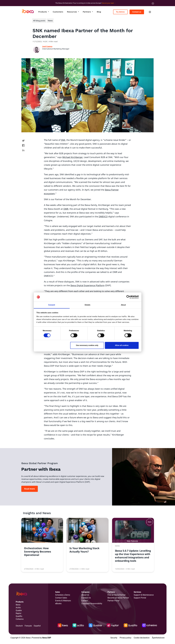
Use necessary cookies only (87, 345)
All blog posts (39, 21)
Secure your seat (108, 3)
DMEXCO (103, 217)
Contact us (137, 12)
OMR (66, 209)
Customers (58, 12)
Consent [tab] (52, 305)
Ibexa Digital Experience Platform (87, 285)
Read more (30, 489)
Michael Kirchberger (72, 157)
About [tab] (123, 305)
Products (43, 12)
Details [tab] (87, 305)
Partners (87, 12)
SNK (63, 140)
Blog (99, 12)
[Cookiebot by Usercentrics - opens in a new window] (128, 297)
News (50, 21)
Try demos (120, 12)
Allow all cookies (122, 345)
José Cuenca (47, 46)
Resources (72, 12)
